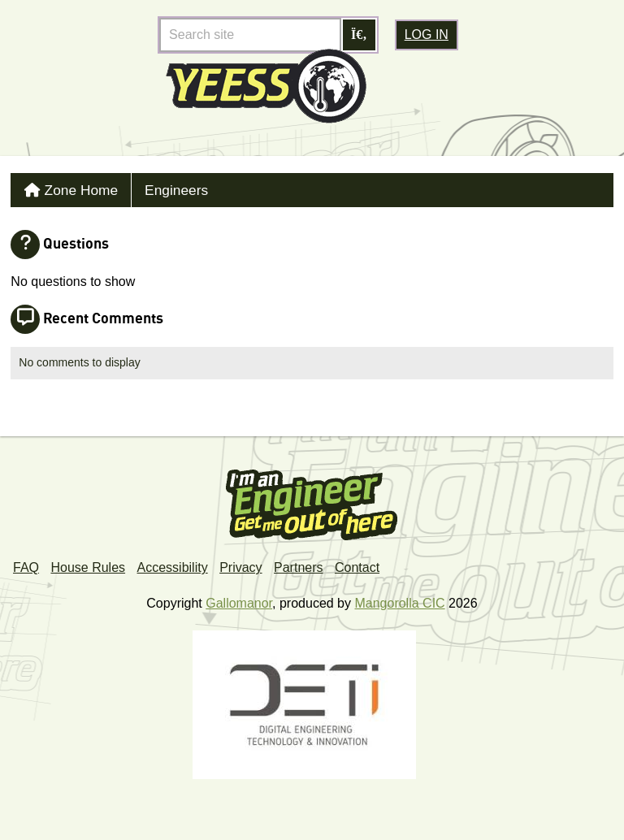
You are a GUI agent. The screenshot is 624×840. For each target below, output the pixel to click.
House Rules (88, 563)
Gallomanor (239, 599)
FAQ (26, 563)
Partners (298, 563)
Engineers (163, 188)
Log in (427, 35)
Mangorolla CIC (399, 599)
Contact (357, 563)
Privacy (240, 563)
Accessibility (173, 563)
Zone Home (76, 188)
